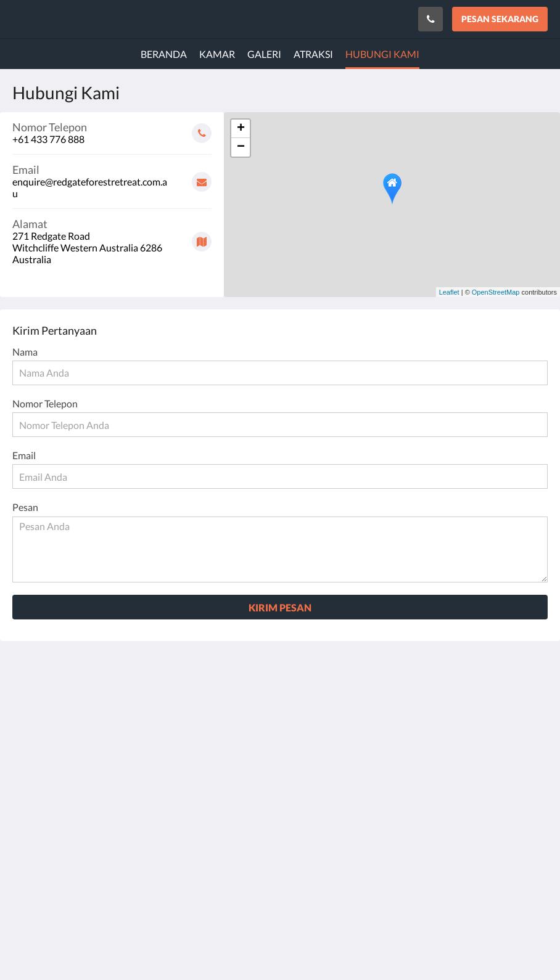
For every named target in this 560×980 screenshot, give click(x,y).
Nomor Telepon (45, 403)
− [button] (241, 147)
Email (24, 455)
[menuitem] (164, 54)
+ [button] (241, 129)
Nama (25, 352)
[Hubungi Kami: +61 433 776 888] (430, 19)
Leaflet (449, 292)
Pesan (25, 507)
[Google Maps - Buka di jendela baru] (112, 237)
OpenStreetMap (496, 292)
